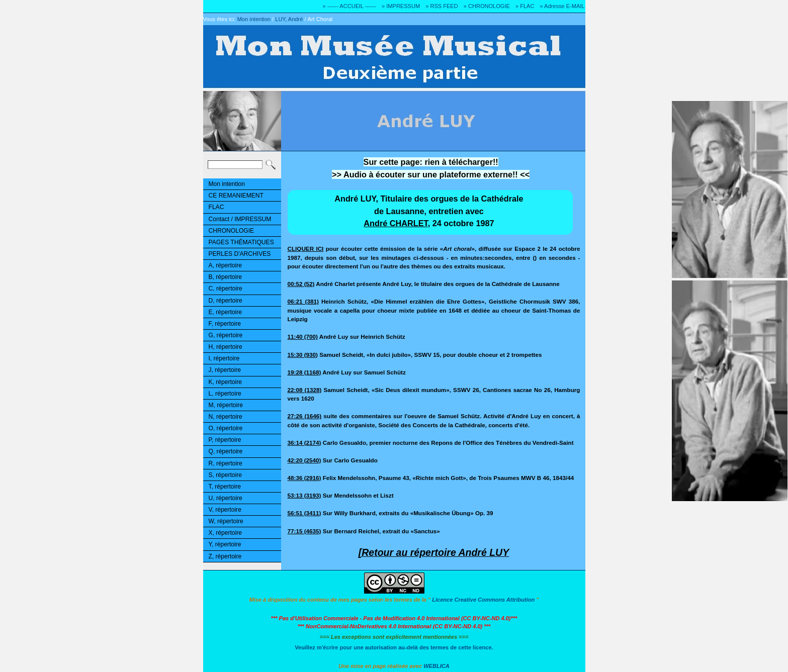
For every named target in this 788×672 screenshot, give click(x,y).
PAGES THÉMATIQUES (241, 242)
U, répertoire (226, 498)
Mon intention (254, 19)
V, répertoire (225, 510)
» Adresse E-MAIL (562, 6)
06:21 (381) (303, 301)
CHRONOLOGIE (232, 231)
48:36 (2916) (304, 478)
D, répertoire (226, 301)
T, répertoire (225, 487)
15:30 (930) (303, 355)
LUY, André (289, 19)
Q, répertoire (226, 451)
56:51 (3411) (304, 513)
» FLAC (525, 6)
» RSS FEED (442, 6)
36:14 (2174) (304, 443)
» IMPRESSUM (401, 6)
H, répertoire (226, 347)
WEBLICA (436, 666)
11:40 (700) (303, 337)
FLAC (216, 207)
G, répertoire (226, 335)
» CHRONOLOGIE (487, 6)
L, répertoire (225, 394)
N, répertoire (226, 417)
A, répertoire (225, 265)
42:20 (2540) (304, 460)
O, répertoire (226, 428)
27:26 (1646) (305, 416)
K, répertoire (225, 382)
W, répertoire (226, 521)
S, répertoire (225, 475)
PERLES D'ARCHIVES (240, 254)
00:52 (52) (301, 284)
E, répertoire (225, 312)
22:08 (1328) (305, 390)
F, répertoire (225, 324)
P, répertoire (225, 440)
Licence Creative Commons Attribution (483, 600)
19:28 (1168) (304, 372)
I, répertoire (224, 358)
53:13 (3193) (304, 495)
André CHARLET (396, 223)
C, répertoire (226, 289)
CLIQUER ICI (306, 249)
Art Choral (320, 19)
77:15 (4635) (304, 531)
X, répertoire (225, 533)
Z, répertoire (225, 556)
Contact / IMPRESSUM (240, 219)
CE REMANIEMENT (236, 196)
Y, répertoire (225, 544)
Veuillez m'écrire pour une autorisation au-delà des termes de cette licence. (394, 647)
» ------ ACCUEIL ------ (349, 6)
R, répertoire (226, 463)
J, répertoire (225, 370)
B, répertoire (225, 277)
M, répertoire (226, 405)
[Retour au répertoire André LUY (434, 552)
